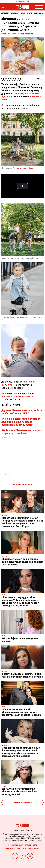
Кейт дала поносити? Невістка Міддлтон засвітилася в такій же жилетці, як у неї (19, 792)
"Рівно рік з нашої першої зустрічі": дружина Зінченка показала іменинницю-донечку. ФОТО (21, 422)
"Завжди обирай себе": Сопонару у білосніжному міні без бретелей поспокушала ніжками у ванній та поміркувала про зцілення (21, 752)
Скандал (15, 13)
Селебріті (5, 13)
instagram (7, 171)
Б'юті (30, 13)
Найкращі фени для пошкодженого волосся (21, 640)
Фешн (23, 13)
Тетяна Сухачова (9, 34)
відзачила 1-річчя (25, 168)
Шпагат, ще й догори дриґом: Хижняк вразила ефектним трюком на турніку (22, 675)
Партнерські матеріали (16, 848)
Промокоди (33, 848)
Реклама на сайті (16, 845)
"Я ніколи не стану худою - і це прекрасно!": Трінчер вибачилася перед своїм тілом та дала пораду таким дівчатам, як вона (20, 601)
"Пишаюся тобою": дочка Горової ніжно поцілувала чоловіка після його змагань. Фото (22, 562)
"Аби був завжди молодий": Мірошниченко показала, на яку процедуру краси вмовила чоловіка (21, 712)
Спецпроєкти (31, 845)
